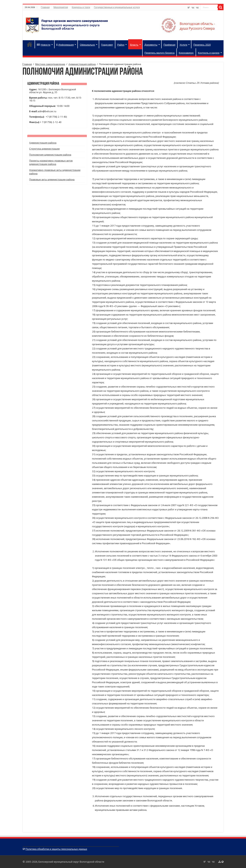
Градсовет (107, 45)
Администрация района (82, 64)
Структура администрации (44, 149)
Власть (134, 45)
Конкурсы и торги (81, 7)
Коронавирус (186, 53)
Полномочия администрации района (50, 155)
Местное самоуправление (50, 64)
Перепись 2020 (202, 45)
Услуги (183, 45)
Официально (87, 45)
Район (121, 45)
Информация (65, 45)
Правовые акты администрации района (52, 180)
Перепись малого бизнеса (160, 53)
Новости (44, 45)
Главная (45, 7)
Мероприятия (61, 7)
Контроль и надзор (209, 53)
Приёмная (169, 45)
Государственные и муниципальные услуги (117, 7)
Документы (151, 45)
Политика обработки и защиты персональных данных (56, 849)
